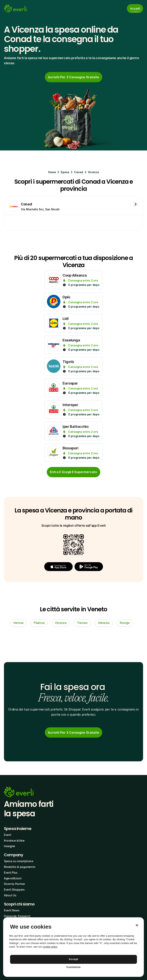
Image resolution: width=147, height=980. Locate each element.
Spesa (65, 172)
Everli (7, 835)
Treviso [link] (82, 623)
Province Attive (14, 841)
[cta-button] (73, 472)
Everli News (12, 910)
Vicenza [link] (61, 623)
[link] (73, 77)
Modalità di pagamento (20, 867)
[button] (58, 567)
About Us (10, 895)
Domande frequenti (17, 916)
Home (52, 172)
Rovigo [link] (125, 623)
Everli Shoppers (14, 890)
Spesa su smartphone (19, 861)
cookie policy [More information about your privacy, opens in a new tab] (50, 947)
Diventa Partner (15, 884)
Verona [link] (18, 623)
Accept (74, 959)
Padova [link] (39, 623)
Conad (79, 172)
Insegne (9, 846)
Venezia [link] (104, 623)
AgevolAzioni (13, 878)
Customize (73, 967)
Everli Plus (11, 873)
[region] (73, 947)
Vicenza (93, 172)
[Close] (137, 925)
